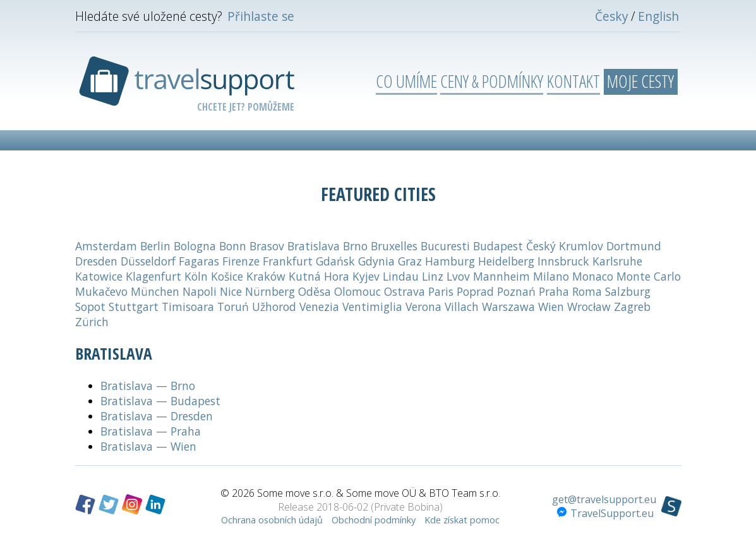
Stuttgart (134, 307)
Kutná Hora (319, 276)
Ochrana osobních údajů (272, 520)
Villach (462, 307)
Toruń (233, 307)
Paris (441, 291)
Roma (587, 291)
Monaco (593, 276)
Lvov (458, 276)
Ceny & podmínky (492, 81)
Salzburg (628, 291)
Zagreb (632, 307)
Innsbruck (563, 261)
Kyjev (366, 276)
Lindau (401, 276)
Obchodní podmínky (374, 520)
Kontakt (573, 81)
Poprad (475, 291)
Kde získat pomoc (462, 520)
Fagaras (199, 261)
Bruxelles (394, 246)
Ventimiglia (372, 307)
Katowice (99, 276)
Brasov (267, 246)
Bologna (195, 246)
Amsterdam (106, 246)
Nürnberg (270, 291)
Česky (612, 16)
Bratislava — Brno (148, 386)
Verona (423, 307)
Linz (433, 276)
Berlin (155, 246)
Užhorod (274, 307)
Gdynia (376, 261)
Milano (551, 276)
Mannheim (501, 276)
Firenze (241, 261)
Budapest (498, 246)
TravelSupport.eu (605, 513)
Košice (227, 276)
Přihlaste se (261, 16)
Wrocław (589, 307)
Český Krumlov (565, 246)
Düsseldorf (148, 261)
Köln (196, 276)
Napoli (200, 291)
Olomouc (357, 291)
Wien (551, 307)
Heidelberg (506, 261)
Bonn (233, 246)
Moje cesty (640, 81)
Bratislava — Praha (151, 431)
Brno (355, 246)
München (155, 291)
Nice (231, 291)
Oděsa (315, 291)
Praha (554, 291)
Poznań (516, 291)
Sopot (90, 307)
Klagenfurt (153, 276)
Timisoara (188, 307)
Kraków (266, 276)
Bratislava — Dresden (157, 416)
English (658, 16)
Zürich (92, 322)
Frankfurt (288, 261)
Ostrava (405, 291)
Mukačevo (101, 291)
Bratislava (314, 246)
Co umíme (406, 81)
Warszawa (508, 307)
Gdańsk (335, 261)
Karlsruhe (617, 261)
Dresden (96, 261)
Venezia (319, 307)
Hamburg (450, 261)
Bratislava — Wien (148, 446)
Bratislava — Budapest (160, 401)
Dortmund (634, 246)
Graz (410, 261)
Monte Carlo (649, 276)
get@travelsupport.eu (604, 499)
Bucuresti (445, 246)
